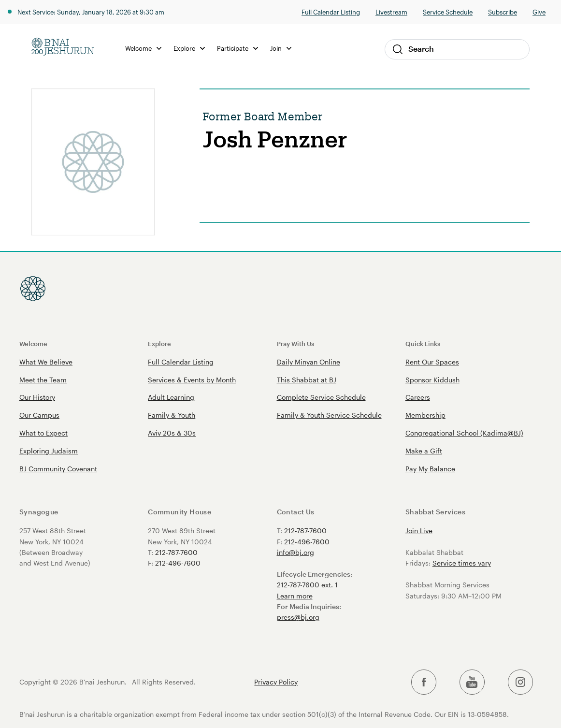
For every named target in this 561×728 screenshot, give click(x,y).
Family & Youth (172, 415)
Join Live (419, 531)
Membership (425, 415)
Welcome (143, 48)
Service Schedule (448, 12)
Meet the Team (43, 380)
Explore (189, 48)
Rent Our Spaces (432, 362)
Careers (418, 397)
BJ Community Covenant (58, 469)
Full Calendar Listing (331, 12)
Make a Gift (424, 451)
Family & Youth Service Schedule (329, 415)
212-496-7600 (178, 563)
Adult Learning (171, 397)
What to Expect (43, 433)
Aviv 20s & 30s (172, 433)
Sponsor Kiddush (432, 380)
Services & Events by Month (192, 380)
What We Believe (46, 362)
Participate (237, 48)
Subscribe (503, 12)
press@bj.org (298, 617)
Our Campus (39, 415)
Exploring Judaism (49, 451)
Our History (37, 397)
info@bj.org (295, 552)
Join (281, 48)
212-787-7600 (176, 552)
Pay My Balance (430, 469)
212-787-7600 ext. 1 (307, 585)
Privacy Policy (276, 682)
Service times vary (462, 563)
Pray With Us (295, 343)
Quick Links (423, 343)
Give (539, 12)
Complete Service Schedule (321, 397)
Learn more (295, 596)
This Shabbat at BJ (307, 380)
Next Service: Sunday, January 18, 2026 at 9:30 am (91, 12)
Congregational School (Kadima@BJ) (464, 433)
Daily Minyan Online (309, 362)
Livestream (391, 12)
